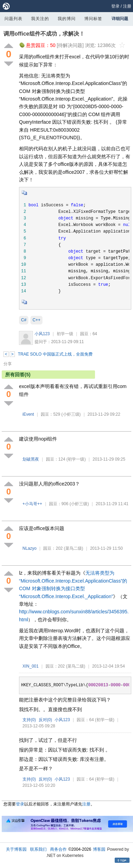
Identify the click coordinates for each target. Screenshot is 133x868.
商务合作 (58, 849)
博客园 (99, 849)
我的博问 (67, 19)
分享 (8, 364)
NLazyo (30, 548)
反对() (45, 720)
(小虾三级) (71, 414)
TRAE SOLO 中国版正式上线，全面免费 (55, 354)
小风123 (42, 334)
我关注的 (40, 19)
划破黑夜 (31, 459)
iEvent (28, 414)
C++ (36, 320)
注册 (127, 6)
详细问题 (120, 19)
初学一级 (65, 334)
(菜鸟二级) (74, 548)
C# (24, 320)
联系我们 (38, 849)
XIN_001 (31, 666)
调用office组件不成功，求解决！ (44, 34)
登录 (115, 6)
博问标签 (93, 19)
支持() (29, 720)
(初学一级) (76, 459)
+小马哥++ (32, 504)
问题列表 (13, 19)
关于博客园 (16, 849)
